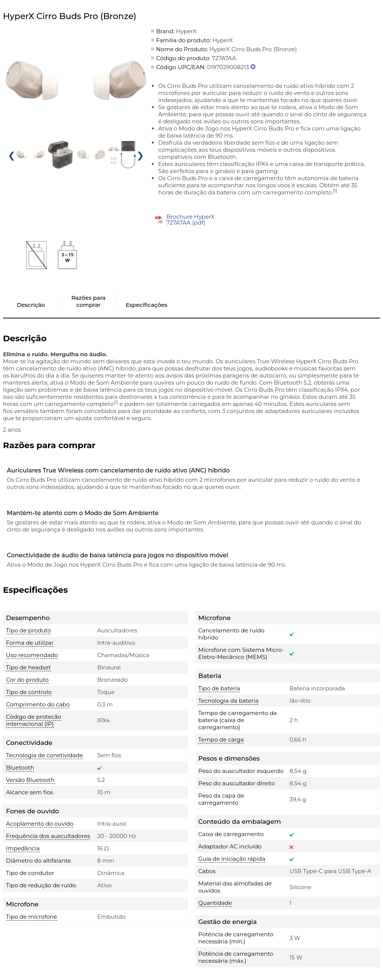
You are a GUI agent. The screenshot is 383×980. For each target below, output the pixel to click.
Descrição (31, 305)
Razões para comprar (88, 301)
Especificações (146, 305)
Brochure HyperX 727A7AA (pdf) (191, 220)
